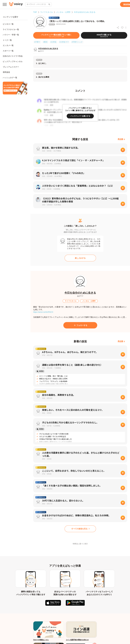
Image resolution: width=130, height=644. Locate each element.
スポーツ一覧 (8, 51)
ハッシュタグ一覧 (10, 78)
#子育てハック (77, 42)
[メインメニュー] (5, 4)
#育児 (45, 42)
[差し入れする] (80, 258)
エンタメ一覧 (8, 45)
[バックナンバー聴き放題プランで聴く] (56, 35)
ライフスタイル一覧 (11, 29)
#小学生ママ (64, 42)
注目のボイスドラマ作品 (13, 56)
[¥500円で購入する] (104, 35)
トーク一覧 (7, 40)
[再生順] (121, 139)
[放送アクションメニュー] (126, 28)
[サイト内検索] (49, 4)
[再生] (123, 150)
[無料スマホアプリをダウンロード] (15, 88)
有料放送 (6, 72)
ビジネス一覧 (8, 24)
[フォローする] (80, 325)
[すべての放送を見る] (80, 529)
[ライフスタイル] (71, 301)
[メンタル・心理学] (89, 301)
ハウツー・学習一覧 (11, 35)
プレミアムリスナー (11, 67)
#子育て (37, 42)
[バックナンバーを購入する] (80, 116)
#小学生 (53, 42)
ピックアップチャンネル (13, 61)
